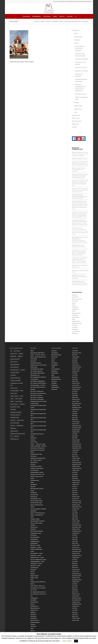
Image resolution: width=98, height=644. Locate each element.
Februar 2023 (76, 383)
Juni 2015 (75, 537)
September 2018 (77, 468)
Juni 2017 (75, 489)
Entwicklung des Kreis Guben (39, 401)
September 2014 (77, 555)
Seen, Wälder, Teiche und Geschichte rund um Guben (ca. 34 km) (38, 588)
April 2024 (75, 363)
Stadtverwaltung (35, 622)
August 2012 (76, 606)
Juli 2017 (75, 487)
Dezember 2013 (77, 574)
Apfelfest (74, 127)
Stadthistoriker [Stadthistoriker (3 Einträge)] (20, 426)
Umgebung (75, 329)
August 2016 (76, 509)
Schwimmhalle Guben (36, 501)
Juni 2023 (75, 375)
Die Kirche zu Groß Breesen (81, 63)
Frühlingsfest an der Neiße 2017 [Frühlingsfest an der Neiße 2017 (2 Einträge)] (17, 384)
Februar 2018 (76, 480)
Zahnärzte (33, 614)
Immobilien (75, 307)
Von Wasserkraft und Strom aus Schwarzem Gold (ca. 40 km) (38, 594)
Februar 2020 (76, 440)
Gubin (74, 305)
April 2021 (75, 418)
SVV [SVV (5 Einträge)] (12, 436)
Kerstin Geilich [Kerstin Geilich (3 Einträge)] (19, 401)
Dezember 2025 (77, 353)
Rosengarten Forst (36, 499)
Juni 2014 (75, 562)
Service (62, 16)
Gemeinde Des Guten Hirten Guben (73, 21)
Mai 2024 (75, 361)
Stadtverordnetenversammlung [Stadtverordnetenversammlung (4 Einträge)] (18, 434)
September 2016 (77, 507)
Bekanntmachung (77, 299)
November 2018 (77, 464)
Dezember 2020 (77, 426)
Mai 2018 (75, 476)
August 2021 (76, 410)
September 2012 (77, 604)
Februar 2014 (76, 570)
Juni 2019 (75, 452)
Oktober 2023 (76, 369)
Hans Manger (75, 270)
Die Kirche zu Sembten (82, 71)
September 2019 (77, 448)
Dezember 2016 (77, 501)
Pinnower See (34, 495)
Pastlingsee (34, 493)
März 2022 (75, 397)
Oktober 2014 (76, 553)
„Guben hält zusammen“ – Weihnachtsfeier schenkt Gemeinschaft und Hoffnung (80, 154)
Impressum (34, 456)
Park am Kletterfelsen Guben (38, 560)
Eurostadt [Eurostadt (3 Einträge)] (23, 370)
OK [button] (76, 641)
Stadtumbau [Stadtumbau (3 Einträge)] (13, 428)
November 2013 (77, 576)
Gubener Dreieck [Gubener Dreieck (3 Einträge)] (14, 396)
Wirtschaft (75, 333)
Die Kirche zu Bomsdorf (82, 59)
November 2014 (77, 551)
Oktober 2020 (76, 430)
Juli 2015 (75, 535)
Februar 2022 (76, 399)
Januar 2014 (76, 572)
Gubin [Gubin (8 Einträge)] (22, 396)
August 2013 (76, 582)
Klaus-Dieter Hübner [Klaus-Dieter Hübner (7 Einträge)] (15, 407)
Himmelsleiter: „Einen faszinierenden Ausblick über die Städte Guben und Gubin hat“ (80, 163)
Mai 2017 (75, 491)
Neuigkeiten (37, 16)
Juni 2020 (75, 436)
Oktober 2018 (76, 466)
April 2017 (75, 493)
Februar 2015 (76, 545)
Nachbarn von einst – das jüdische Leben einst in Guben (37, 476)
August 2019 (76, 450)
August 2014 (76, 557)
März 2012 (75, 616)
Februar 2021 (76, 422)
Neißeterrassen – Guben (37, 557)
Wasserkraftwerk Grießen (37, 521)
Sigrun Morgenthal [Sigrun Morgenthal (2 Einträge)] (15, 423)
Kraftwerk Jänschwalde (37, 468)
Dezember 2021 (77, 403)
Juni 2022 (75, 391)
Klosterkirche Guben (81, 94)
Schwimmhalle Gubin (36, 503)
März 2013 (75, 592)
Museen (77, 103)
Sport (73, 319)
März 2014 (75, 568)
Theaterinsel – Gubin (36, 564)
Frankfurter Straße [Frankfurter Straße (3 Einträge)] (15, 373)
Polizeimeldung (76, 313)
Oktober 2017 (76, 483)
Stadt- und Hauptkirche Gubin (82, 98)
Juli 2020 (75, 434)
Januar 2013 (76, 596)
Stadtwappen (34, 543)
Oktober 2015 (76, 529)
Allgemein (75, 295)
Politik (74, 311)
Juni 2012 (75, 610)
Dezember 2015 (77, 525)
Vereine (33, 604)
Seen (76, 112)
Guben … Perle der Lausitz (38, 444)
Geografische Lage (36, 533)
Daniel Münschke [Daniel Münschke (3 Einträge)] (14, 367)
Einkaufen (33, 529)
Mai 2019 (75, 454)
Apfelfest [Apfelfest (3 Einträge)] (21, 354)
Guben (74, 303)
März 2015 (75, 543)
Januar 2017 (76, 499)
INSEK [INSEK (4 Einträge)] (12, 401)
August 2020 (76, 432)
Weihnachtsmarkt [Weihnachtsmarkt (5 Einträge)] (15, 439)
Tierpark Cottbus (35, 519)
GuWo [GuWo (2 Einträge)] (12, 399)
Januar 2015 (76, 547)
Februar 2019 (76, 458)
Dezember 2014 (77, 549)
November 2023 (77, 367)
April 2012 (75, 614)
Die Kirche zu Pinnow (81, 68)
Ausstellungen (78, 37)
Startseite (26, 16)
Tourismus (47, 16)
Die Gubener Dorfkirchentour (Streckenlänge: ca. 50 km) (80, 207)
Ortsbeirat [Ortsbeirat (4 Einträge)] (13, 420)
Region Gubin (78, 109)
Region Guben (78, 106)
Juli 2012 (75, 608)
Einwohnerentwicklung (37, 531)
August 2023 (76, 371)
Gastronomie (75, 124)
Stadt (55, 16)
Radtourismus (76, 118)
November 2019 (77, 446)
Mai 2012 (75, 612)
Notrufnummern (35, 620)
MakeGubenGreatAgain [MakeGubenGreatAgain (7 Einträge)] (16, 412)
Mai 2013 (75, 588)
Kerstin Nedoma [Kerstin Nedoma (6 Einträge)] (14, 404)
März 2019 (75, 456)
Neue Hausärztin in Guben (82, 159)
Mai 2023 (75, 377)
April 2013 (75, 590)
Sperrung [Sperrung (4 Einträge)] (13, 426)
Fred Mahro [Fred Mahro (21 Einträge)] (13, 375)
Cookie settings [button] (67, 641)
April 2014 (75, 566)
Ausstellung (75, 297)
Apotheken (33, 616)
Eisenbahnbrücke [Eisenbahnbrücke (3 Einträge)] (15, 370)
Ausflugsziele (55, 21)
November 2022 (77, 387)
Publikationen (34, 539)
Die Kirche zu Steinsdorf (79, 75)
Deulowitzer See (35, 375)
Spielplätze (34, 511)
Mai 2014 (75, 564)
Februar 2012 (76, 618)
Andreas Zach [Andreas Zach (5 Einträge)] (14, 354)
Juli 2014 (75, 560)
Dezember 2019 (77, 444)
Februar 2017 (76, 497)
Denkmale (77, 40)
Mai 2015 (75, 539)
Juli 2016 (75, 511)
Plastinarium (34, 497)
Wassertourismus (77, 121)
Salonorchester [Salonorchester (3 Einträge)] (20, 420)
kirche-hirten (14, 21)
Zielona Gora (34, 527)
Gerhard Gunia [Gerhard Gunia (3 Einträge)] (14, 388)
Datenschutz (34, 367)
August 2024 (76, 357)
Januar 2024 (76, 365)
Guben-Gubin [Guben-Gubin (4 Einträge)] (14, 393)
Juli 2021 (75, 412)
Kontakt (70, 16)
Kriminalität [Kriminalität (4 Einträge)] (13, 409)
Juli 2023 (75, 373)
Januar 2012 (76, 620)
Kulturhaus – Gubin (36, 555)
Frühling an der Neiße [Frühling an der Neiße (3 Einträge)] (16, 381)
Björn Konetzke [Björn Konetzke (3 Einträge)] (14, 362)
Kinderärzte (34, 618)
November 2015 (77, 527)
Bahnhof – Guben (35, 545)
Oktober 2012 (76, 602)
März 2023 (75, 381)
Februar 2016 (76, 521)
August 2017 (76, 484)
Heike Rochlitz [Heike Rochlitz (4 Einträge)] (19, 399)
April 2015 (75, 541)
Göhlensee (33, 438)
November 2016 (77, 503)
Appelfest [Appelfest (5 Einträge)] (20, 356)
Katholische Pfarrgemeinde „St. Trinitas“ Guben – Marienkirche (80, 88)
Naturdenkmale (35, 480)
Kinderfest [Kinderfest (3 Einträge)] (22, 404)
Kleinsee (33, 464)
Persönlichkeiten (35, 537)
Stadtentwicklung (77, 323)
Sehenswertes (76, 115)
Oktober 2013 (76, 578)
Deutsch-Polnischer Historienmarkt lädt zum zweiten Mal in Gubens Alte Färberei (80, 283)
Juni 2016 (75, 513)
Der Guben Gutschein (36, 371)
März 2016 (75, 519)
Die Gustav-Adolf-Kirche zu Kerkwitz (80, 55)
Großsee (33, 440)
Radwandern (75, 317)
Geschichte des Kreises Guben (78, 178)
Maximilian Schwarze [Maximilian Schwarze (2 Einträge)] (15, 415)
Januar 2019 (76, 460)
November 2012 (77, 600)
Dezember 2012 (77, 598)
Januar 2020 (76, 442)
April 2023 (75, 379)
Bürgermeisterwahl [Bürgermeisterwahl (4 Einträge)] (15, 364)
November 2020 (77, 428)
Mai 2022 (75, 393)
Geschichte (75, 301)
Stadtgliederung (35, 541)
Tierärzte (33, 624)
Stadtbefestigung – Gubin (37, 562)
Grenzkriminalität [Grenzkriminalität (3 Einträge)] (14, 391)
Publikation (75, 315)
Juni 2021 (75, 414)
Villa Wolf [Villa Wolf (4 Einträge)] (17, 436)
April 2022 (75, 395)
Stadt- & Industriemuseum (78, 192)
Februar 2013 (76, 594)
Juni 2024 (75, 359)
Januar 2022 (76, 401)
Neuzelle (33, 487)
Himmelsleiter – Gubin (83, 165)
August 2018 (76, 470)
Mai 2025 (75, 355)
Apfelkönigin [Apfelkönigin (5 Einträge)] (13, 356)
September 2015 (77, 531)
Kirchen (61, 21)
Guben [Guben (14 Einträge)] (22, 391)
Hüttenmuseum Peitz (81, 262)
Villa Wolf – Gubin (35, 566)
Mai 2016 (75, 515)
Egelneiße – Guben (36, 547)
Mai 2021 (75, 416)
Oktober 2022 (76, 389)
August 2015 (76, 533)
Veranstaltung (76, 331)
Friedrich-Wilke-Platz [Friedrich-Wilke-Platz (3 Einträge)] (15, 378)
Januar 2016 (76, 523)
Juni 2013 (75, 586)
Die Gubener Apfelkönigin (37, 381)
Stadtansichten (76, 321)
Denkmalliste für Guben (37, 369)
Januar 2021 (76, 424)
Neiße (32, 483)
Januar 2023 (76, 385)
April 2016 (75, 517)
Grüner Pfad (84, 225)
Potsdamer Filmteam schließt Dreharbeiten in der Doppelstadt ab (79, 170)
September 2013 (77, 580)
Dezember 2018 (77, 462)
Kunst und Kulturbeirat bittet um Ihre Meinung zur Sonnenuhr (80, 277)
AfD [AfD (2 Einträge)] (11, 351)
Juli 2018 (75, 472)
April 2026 (75, 351)
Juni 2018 (75, 474)
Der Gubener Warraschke (37, 373)
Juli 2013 (75, 584)
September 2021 (77, 408)
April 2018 (75, 478)
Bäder (76, 33)
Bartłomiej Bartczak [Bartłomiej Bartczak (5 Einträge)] (15, 359)
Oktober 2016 (76, 505)
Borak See (33, 361)
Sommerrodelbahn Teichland (38, 509)
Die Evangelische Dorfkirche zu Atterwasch (80, 48)
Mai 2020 (75, 438)
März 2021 (75, 420)
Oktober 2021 (76, 405)
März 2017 (75, 495)
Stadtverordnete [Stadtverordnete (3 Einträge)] (14, 431)
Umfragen (75, 327)
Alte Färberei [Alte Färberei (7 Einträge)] (17, 351)
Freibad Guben (35, 403)
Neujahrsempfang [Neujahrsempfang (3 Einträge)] (15, 418)
